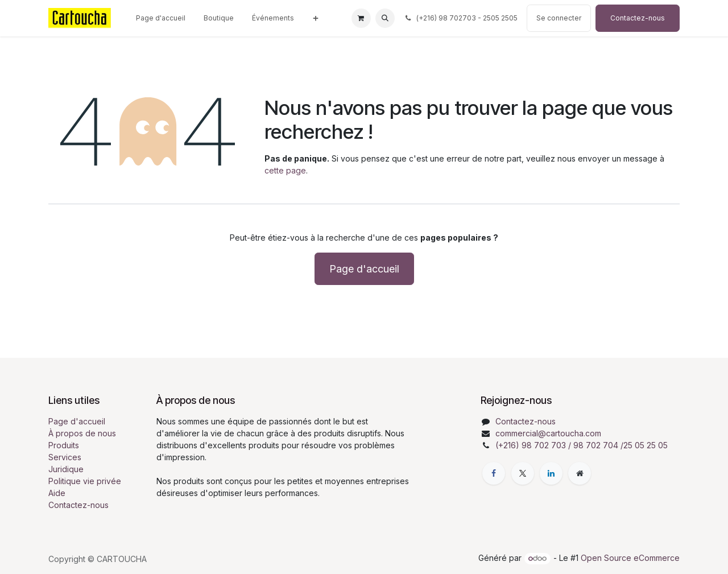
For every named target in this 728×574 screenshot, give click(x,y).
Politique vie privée (85, 481)
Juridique (66, 469)
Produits (64, 445)
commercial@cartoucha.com (548, 433)
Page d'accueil (364, 269)
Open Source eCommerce (630, 558)
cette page (285, 170)
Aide (57, 493)
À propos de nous (82, 433)
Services (65, 457)
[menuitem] (161, 18)
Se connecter (559, 18)
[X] (523, 473)
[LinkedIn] (551, 473)
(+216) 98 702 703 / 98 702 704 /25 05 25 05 (582, 445)
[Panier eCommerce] (361, 18)
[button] (385, 18)
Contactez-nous (638, 18)
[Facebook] (494, 473)
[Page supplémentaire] (580, 473)
